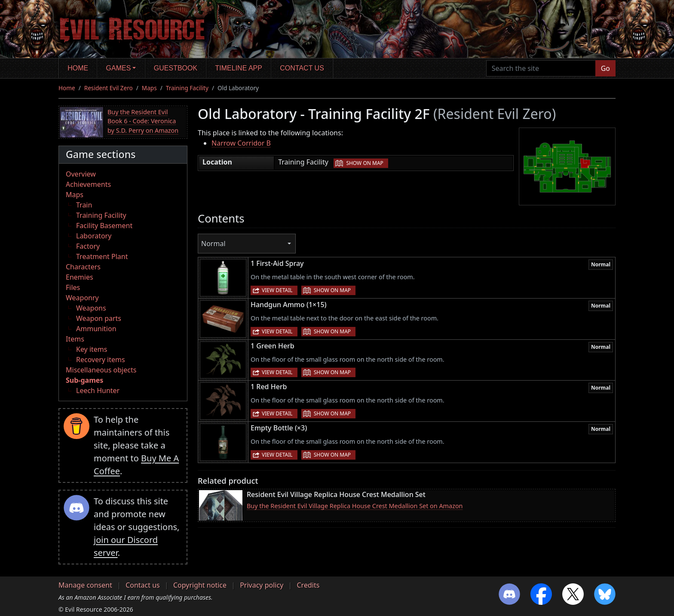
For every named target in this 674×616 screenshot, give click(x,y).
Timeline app (239, 68)
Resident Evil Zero (109, 88)
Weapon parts (99, 318)
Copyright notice (200, 585)
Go (605, 68)
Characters (83, 267)
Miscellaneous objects (101, 370)
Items (75, 339)
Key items (92, 349)
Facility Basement (104, 226)
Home (78, 68)
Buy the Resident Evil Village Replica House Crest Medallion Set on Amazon (355, 506)
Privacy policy (262, 585)
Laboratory (94, 236)
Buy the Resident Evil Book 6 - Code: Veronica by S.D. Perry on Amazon (143, 121)
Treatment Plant (102, 256)
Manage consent (85, 585)
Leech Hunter (98, 390)
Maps (149, 88)
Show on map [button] (365, 163)
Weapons (91, 308)
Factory (88, 246)
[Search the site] (541, 68)
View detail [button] (277, 290)
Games (119, 68)
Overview (81, 174)
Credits (308, 585)
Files (73, 287)
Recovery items (101, 360)
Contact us (302, 68)
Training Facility (187, 88)
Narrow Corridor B (241, 143)
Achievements (88, 184)
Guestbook (176, 68)
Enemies (80, 277)
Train (84, 205)
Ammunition (96, 329)
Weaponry (82, 298)
